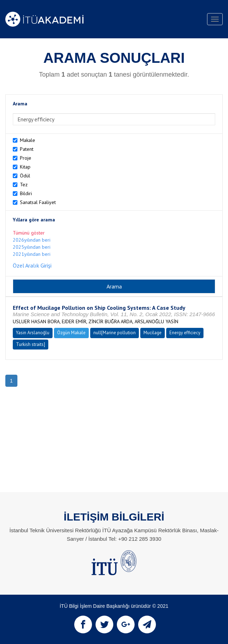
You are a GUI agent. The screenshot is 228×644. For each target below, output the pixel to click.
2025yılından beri (32, 247)
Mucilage (153, 333)
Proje (26, 158)
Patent (27, 149)
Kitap (25, 167)
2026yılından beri (32, 240)
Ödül (25, 176)
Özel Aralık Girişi (32, 265)
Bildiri (26, 193)
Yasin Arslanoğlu (33, 333)
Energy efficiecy (185, 333)
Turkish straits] (31, 344)
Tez (24, 185)
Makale (28, 140)
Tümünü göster (29, 233)
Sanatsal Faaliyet (38, 202)
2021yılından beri (32, 254)
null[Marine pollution (115, 333)
